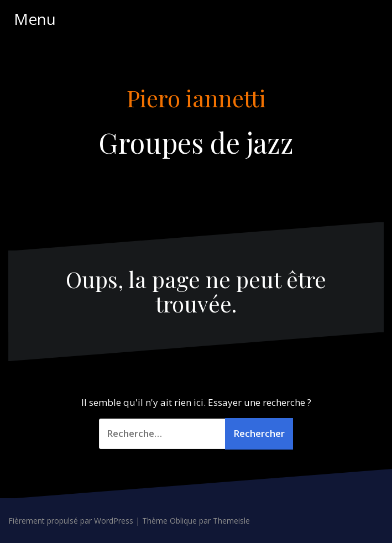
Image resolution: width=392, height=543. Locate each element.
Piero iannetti (196, 98)
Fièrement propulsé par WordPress (71, 521)
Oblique (183, 521)
